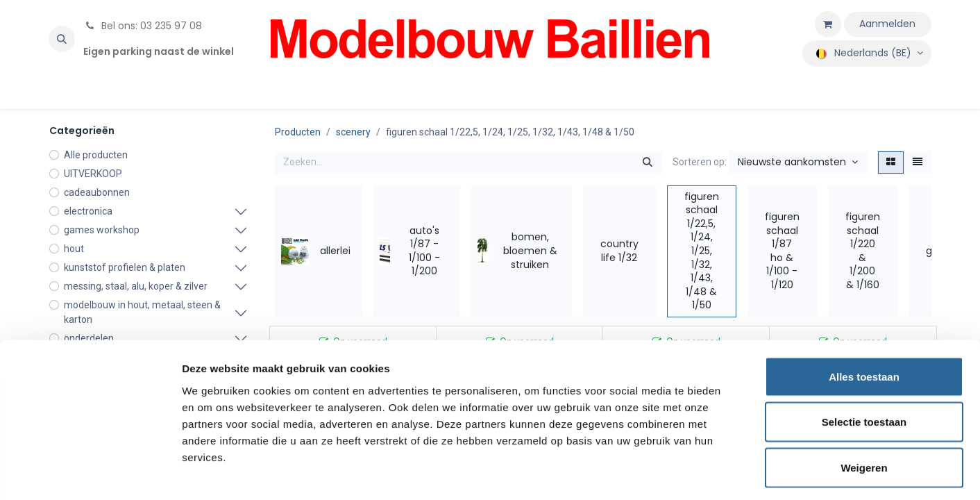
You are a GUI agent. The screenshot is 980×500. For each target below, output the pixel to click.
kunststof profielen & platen (125, 267)
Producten (298, 132)
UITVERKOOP (93, 174)
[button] (62, 39)
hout (74, 249)
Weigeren (864, 409)
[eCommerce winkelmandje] (828, 24)
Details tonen (750, 473)
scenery (353, 132)
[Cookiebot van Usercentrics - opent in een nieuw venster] (90, 473)
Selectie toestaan (864, 364)
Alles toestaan (864, 318)
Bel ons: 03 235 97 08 (143, 26)
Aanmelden (887, 24)
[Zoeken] (648, 162)
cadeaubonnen (97, 192)
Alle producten (96, 155)
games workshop (102, 230)
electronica (88, 211)
